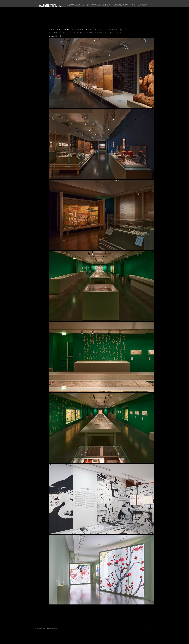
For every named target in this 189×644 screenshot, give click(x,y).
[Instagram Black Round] (149, 628)
